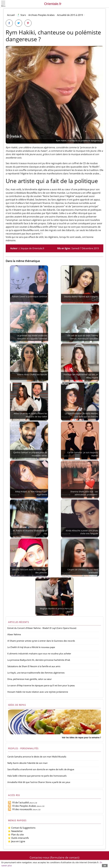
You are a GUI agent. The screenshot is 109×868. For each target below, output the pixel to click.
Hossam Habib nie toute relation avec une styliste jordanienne (38, 692)
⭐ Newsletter (15, 831)
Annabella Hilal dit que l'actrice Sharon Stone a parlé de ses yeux (39, 782)
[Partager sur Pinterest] (28, 23)
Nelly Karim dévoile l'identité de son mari (27, 763)
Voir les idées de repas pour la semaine (81, 738)
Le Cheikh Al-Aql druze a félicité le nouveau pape (31, 647)
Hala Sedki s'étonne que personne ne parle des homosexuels (37, 776)
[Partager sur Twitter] (19, 23)
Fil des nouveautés (20, 809)
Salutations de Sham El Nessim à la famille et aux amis (34, 666)
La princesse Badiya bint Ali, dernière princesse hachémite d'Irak (39, 660)
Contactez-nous (40, 857)
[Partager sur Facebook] (9, 23)
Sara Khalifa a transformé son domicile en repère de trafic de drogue (41, 769)
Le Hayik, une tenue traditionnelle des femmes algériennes (36, 673)
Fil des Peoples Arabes (22, 806)
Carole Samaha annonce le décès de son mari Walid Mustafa (37, 757)
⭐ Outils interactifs (18, 838)
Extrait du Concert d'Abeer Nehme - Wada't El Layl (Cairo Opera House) (42, 628)
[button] (3, 4)
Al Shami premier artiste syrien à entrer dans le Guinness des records (41, 641)
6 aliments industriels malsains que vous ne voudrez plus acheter (39, 654)
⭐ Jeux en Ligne (16, 841)
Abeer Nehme (14, 634)
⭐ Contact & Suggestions (22, 828)
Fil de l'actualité (18, 803)
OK (105, 866)
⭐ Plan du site (16, 835)
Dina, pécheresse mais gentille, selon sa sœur (30, 679)
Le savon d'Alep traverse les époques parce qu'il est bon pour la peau (41, 685)
